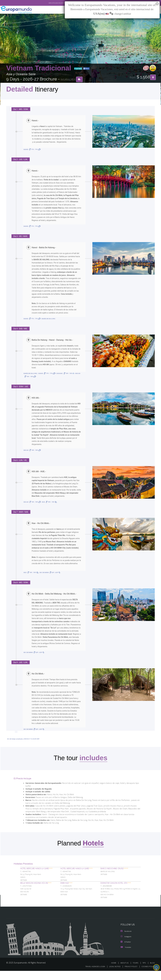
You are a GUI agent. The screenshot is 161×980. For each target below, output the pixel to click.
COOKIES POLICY (148, 976)
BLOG (152, 972)
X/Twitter (126, 951)
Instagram (126, 946)
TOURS (136, 972)
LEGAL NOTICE (113, 976)
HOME (115, 972)
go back (78, 69)
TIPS (145, 972)
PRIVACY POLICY (130, 976)
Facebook (126, 941)
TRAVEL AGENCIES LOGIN (93, 976)
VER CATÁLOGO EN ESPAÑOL (52, 3)
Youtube (126, 956)
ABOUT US (125, 972)
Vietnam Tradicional (40, 68)
